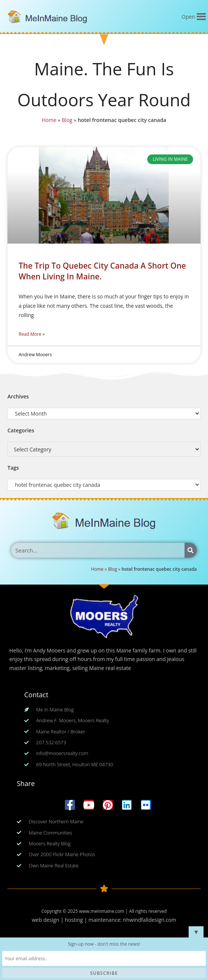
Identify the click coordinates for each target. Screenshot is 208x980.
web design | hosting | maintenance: (77, 920)
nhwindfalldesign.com (150, 920)
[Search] (191, 550)
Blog (67, 120)
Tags (13, 468)
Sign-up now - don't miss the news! (104, 944)
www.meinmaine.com (102, 911)
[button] (188, 17)
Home (50, 120)
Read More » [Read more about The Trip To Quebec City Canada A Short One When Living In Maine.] (32, 334)
